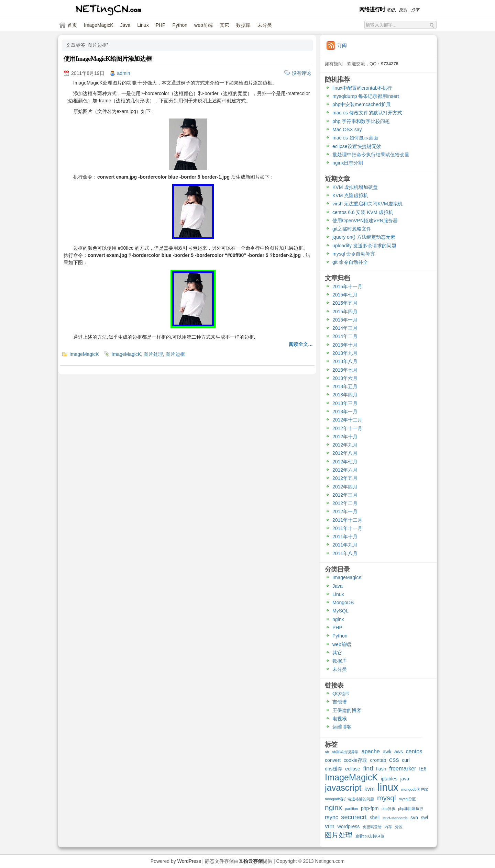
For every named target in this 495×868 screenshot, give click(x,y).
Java (125, 25)
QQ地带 (341, 694)
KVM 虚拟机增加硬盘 (355, 187)
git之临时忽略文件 (352, 229)
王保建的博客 (347, 710)
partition (352, 809)
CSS (394, 760)
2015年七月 (345, 295)
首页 (72, 25)
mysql (387, 798)
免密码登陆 (372, 827)
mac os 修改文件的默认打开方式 (367, 113)
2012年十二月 (347, 420)
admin (124, 73)
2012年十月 (345, 437)
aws (399, 752)
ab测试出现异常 (345, 752)
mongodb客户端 (414, 789)
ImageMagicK (99, 25)
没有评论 (301, 73)
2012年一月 (345, 511)
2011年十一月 (347, 528)
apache (371, 751)
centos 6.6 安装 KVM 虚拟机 (363, 212)
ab (327, 752)
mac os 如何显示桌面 (355, 138)
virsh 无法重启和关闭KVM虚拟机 (367, 204)
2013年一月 (345, 412)
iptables (389, 779)
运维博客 (342, 727)
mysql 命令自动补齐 (354, 254)
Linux (143, 25)
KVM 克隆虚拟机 (350, 195)
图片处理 (153, 354)
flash (381, 769)
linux (388, 788)
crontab (378, 760)
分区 (399, 827)
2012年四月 (345, 487)
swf (424, 818)
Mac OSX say (347, 129)
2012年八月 (345, 453)
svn (414, 818)
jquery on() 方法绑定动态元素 (364, 237)
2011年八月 (345, 553)
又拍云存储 (251, 861)
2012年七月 (345, 462)
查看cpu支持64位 (370, 836)
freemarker (403, 768)
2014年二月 (345, 336)
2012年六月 (345, 470)
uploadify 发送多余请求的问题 (364, 246)
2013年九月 (345, 353)
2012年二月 (345, 503)
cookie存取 (355, 760)
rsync (332, 817)
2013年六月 (345, 378)
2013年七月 (345, 370)
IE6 (423, 769)
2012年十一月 (347, 428)
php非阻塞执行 (411, 809)
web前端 (203, 25)
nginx (338, 619)
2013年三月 (345, 403)
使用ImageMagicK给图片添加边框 (108, 59)
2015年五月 (345, 303)
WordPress (189, 861)
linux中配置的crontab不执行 (362, 88)
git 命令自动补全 (350, 262)
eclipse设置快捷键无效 (357, 146)
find (368, 769)
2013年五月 (345, 386)
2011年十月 (345, 537)
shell (375, 818)
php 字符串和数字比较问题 (361, 121)
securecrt (354, 817)
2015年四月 (345, 312)
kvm (370, 789)
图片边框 (175, 354)
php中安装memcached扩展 (362, 104)
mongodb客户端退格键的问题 (349, 799)
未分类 (265, 25)
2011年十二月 (347, 520)
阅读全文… (301, 344)
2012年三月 (345, 495)
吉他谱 (340, 702)
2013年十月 (345, 345)
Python (180, 25)
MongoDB (343, 602)
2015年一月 (345, 320)
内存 (388, 827)
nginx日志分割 (348, 163)
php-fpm (370, 808)
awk (387, 752)
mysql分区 (407, 799)
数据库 (243, 25)
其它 (224, 25)
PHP (161, 25)
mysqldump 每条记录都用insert (366, 96)
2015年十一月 (347, 286)
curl (406, 760)
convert (333, 760)
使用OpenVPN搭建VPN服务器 (365, 221)
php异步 (388, 809)
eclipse (353, 769)
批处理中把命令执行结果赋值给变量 (371, 155)
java (405, 779)
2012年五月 (345, 478)
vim (330, 826)
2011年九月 (345, 545)
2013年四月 (345, 395)
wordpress (349, 826)
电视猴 (340, 719)
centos (414, 751)
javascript (343, 788)
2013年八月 (345, 361)
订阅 (342, 45)
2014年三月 (345, 328)
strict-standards (395, 818)
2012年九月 (345, 445)
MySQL (340, 611)
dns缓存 (334, 769)
